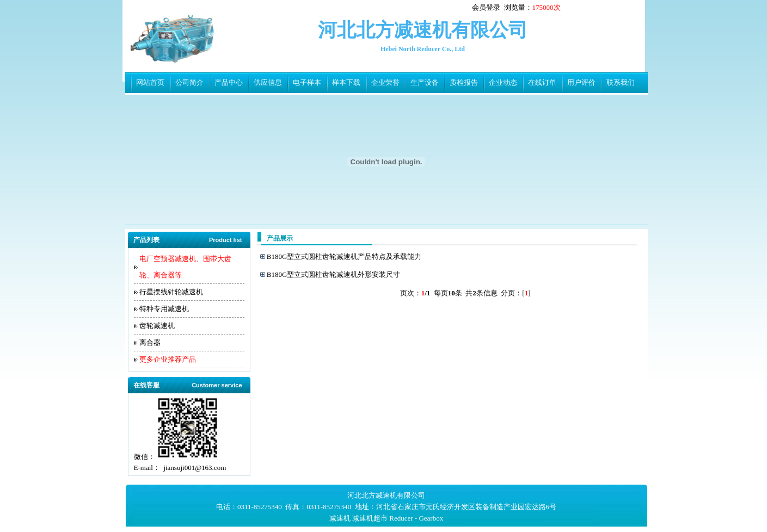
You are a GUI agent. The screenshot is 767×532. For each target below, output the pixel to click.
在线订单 (542, 82)
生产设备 (425, 82)
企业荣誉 (385, 82)
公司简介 (189, 82)
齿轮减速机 (157, 326)
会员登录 (486, 7)
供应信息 (268, 82)
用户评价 (581, 82)
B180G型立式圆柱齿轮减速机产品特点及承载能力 (344, 256)
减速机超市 (370, 518)
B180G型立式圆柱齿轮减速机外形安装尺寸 (334, 274)
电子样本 (307, 82)
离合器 (150, 342)
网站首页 (150, 82)
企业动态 (503, 82)
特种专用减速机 (164, 309)
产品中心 (229, 82)
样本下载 (346, 82)
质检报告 (464, 82)
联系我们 (621, 82)
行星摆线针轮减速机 (171, 292)
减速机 (340, 518)
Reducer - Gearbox (416, 518)
